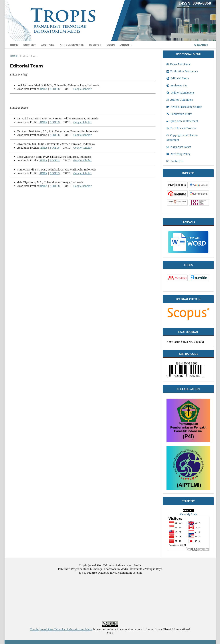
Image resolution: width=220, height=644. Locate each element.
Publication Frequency (182, 71)
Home (14, 45)
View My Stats (188, 514)
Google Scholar (83, 89)
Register (95, 45)
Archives (48, 45)
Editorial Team (178, 78)
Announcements (72, 45)
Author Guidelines (180, 100)
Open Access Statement (182, 121)
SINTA (43, 89)
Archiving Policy (178, 154)
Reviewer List (177, 85)
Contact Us (175, 161)
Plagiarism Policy (179, 147)
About (125, 45)
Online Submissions (180, 93)
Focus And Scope (179, 64)
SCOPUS (55, 89)
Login (111, 45)
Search (201, 45)
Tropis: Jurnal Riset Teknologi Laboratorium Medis (61, 629)
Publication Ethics (179, 114)
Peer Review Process (181, 128)
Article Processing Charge (184, 107)
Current (29, 45)
